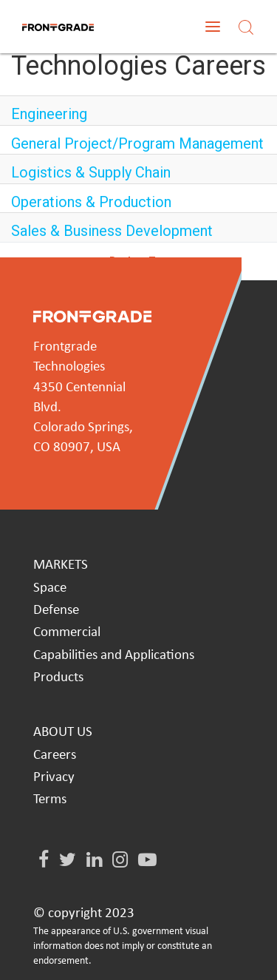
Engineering (49, 114)
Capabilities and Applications (114, 656)
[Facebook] (44, 861)
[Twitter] (68, 861)
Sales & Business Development (112, 231)
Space (50, 588)
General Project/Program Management (137, 143)
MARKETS (61, 565)
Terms (50, 800)
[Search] (246, 26)
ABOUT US (63, 733)
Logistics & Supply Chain (91, 172)
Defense (56, 611)
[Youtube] (147, 861)
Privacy (54, 778)
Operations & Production (91, 202)
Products (58, 678)
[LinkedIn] (94, 861)
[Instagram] (120, 861)
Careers (55, 756)
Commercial (67, 633)
